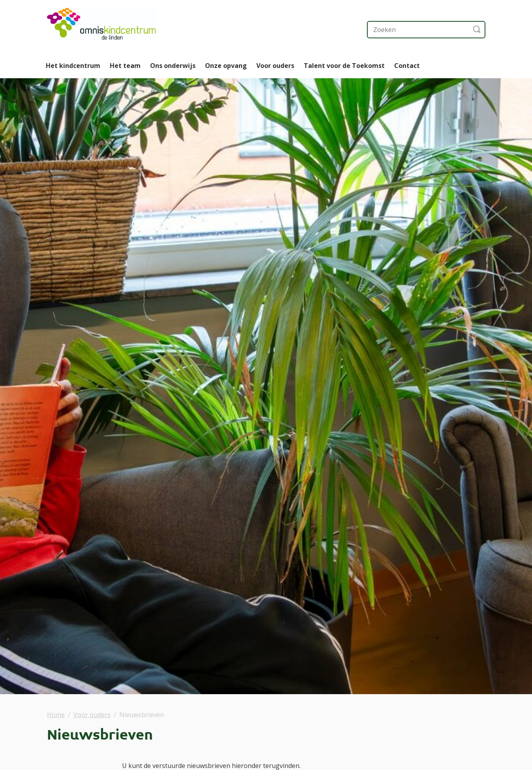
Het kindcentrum (73, 66)
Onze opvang (226, 66)
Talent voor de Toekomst (344, 66)
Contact (407, 66)
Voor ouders (275, 66)
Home (56, 715)
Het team (125, 66)
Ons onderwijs (173, 66)
